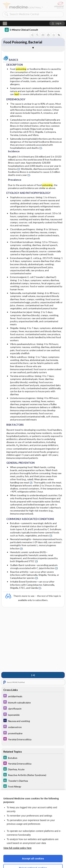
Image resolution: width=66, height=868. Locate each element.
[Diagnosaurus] (33, 700)
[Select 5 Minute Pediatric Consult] (33, 719)
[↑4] (33, 655)
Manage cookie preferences (33, 857)
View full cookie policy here (17, 827)
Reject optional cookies (33, 847)
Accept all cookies (33, 838)
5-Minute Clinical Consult (21, 9)
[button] (57, 3)
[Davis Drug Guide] (33, 676)
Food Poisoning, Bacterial (23, 22)
